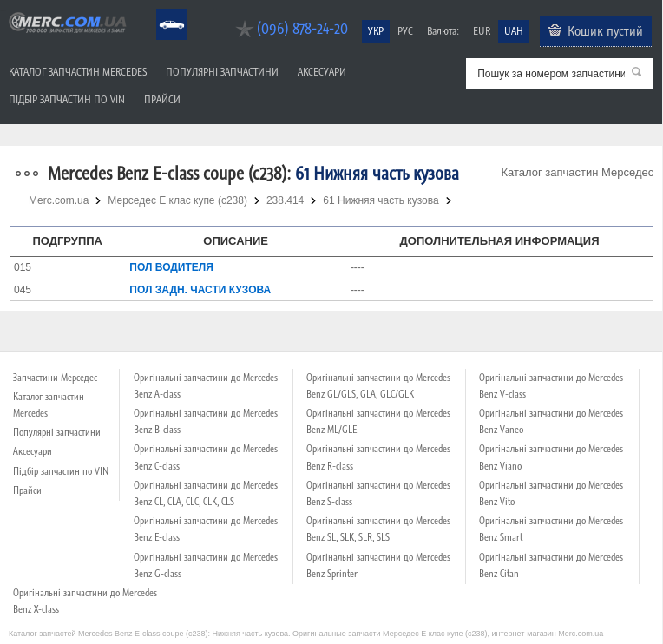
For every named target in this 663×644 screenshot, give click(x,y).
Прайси (162, 99)
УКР (376, 31)
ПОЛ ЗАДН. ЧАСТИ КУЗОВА (200, 290)
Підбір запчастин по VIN (67, 99)
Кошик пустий (605, 30)
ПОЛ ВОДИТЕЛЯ (171, 267)
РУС (405, 31)
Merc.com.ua (3, 11)
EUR (482, 31)
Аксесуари (322, 72)
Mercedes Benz (160, 9)
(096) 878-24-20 (302, 28)
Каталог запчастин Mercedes (78, 72)
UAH (514, 31)
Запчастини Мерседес (55, 378)
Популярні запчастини (222, 72)
